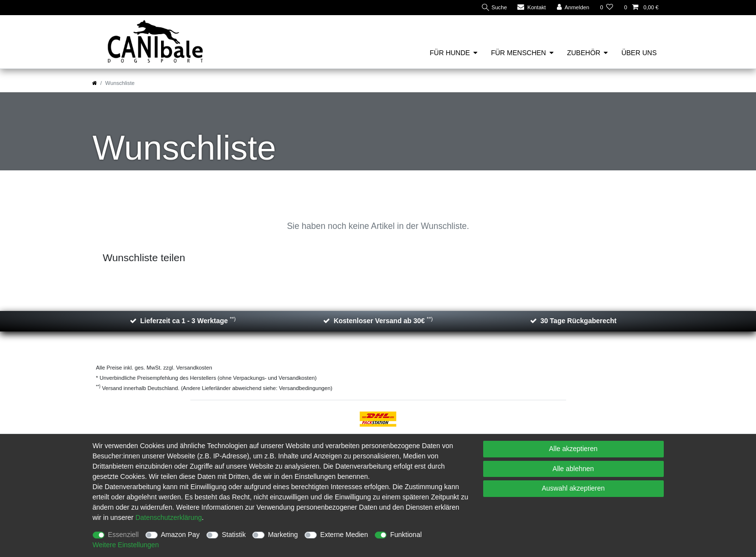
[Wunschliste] (606, 8)
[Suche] (493, 8)
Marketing (283, 535)
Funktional (406, 535)
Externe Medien (344, 535)
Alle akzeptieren (573, 449)
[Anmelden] (573, 8)
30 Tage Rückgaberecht (578, 321)
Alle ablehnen (573, 469)
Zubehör (584, 53)
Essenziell (123, 535)
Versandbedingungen (305, 388)
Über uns (639, 53)
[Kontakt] (532, 8)
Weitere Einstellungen (126, 545)
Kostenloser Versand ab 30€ (383, 320)
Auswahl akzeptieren (573, 488)
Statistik (234, 535)
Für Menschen (519, 53)
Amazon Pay (180, 535)
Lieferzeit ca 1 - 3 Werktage (188, 320)
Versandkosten (194, 368)
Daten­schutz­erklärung (168, 517)
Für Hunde (450, 53)
